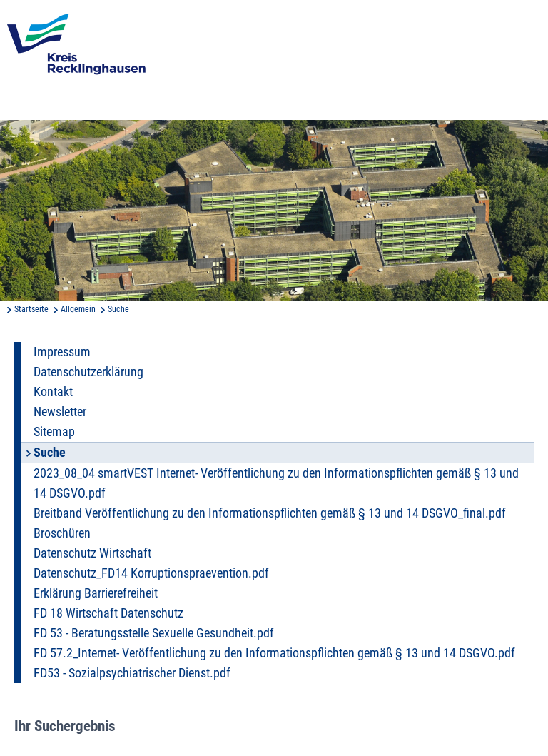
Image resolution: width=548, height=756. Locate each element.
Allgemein (78, 309)
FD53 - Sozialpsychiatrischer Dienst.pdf (132, 673)
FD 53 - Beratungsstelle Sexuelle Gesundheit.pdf (154, 633)
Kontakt (53, 392)
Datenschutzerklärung (88, 372)
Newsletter (60, 412)
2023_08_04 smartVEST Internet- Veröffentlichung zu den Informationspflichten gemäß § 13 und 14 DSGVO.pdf (276, 483)
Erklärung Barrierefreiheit (96, 593)
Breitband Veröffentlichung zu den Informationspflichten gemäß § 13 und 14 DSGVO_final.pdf (270, 513)
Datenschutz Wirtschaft (92, 553)
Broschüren (62, 533)
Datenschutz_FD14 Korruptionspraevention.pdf (151, 573)
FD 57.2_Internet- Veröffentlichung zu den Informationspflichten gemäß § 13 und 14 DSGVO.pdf (274, 653)
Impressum (62, 352)
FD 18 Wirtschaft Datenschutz (108, 613)
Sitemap (54, 432)
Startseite (31, 309)
